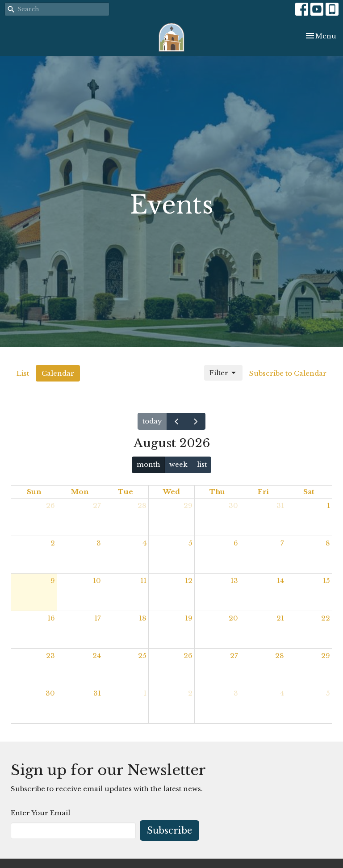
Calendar (58, 373)
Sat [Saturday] (309, 492)
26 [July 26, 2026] (50, 505)
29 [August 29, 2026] (326, 656)
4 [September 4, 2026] (282, 693)
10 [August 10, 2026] (97, 581)
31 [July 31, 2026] (280, 505)
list (202, 464)
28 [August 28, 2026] (280, 656)
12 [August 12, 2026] (189, 581)
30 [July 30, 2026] (233, 505)
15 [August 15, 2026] (326, 581)
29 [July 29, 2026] (188, 505)
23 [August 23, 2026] (50, 656)
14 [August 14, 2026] (280, 581)
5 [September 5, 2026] (328, 693)
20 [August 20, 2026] (233, 618)
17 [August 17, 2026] (98, 618)
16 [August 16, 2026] (51, 618)
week (178, 464)
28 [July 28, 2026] (142, 505)
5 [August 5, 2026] (190, 543)
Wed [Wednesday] (171, 492)
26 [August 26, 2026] (188, 656)
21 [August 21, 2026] (280, 618)
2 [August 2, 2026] (53, 543)
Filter (223, 373)
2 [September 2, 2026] (190, 693)
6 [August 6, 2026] (236, 543)
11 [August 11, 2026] (143, 581)
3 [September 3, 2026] (236, 693)
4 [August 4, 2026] (144, 543)
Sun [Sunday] (34, 492)
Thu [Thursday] (217, 492)
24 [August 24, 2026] (97, 656)
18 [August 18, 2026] (143, 618)
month (148, 464)
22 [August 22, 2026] (326, 618)
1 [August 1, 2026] (328, 505)
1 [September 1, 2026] (145, 693)
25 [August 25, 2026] (142, 656)
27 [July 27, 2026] (97, 505)
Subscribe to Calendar (288, 373)
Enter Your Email (40, 813)
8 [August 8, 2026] (328, 543)
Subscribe (169, 830)
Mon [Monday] (80, 492)
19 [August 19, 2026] (189, 618)
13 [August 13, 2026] (234, 581)
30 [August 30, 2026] (50, 693)
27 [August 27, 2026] (234, 656)
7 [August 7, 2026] (282, 543)
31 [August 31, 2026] (97, 693)
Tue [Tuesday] (125, 492)
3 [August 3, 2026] (99, 543)
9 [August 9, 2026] (53, 581)
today (152, 421)
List (23, 373)
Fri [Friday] (263, 492)
